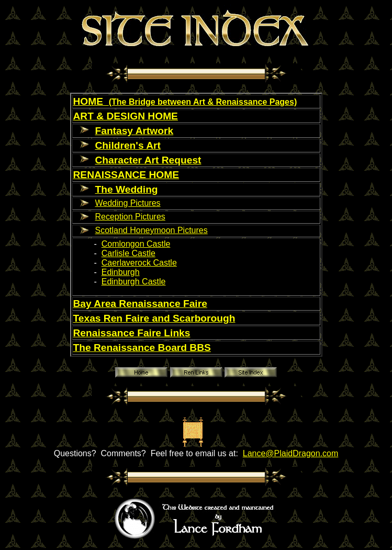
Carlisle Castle (128, 253)
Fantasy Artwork (135, 131)
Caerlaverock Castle (139, 263)
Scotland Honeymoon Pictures (152, 230)
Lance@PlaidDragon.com (291, 453)
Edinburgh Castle (134, 282)
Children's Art (128, 145)
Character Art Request (148, 160)
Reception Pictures (130, 217)
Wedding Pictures (128, 203)
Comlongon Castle (136, 244)
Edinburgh (121, 272)
